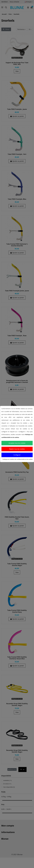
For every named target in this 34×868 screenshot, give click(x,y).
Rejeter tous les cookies (17, 449)
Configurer (17, 455)
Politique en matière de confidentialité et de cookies (18, 459)
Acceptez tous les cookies (17, 443)
